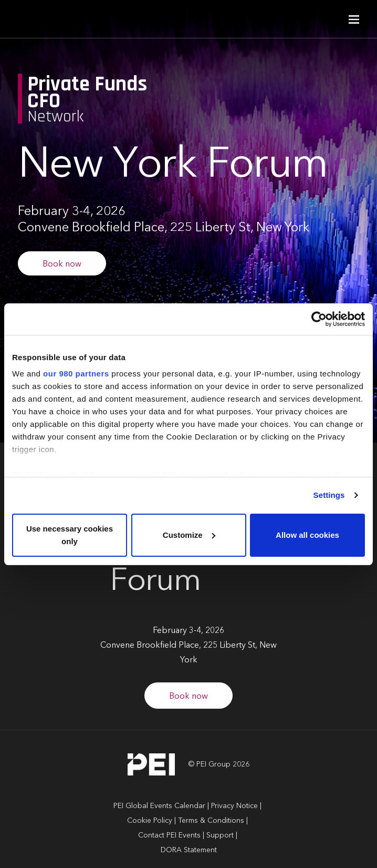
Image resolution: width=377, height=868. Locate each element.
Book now (62, 264)
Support (220, 835)
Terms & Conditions (211, 821)
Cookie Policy (150, 821)
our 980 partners (76, 374)
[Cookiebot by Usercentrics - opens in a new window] (319, 319)
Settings (329, 495)
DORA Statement (189, 850)
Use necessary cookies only (70, 535)
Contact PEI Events (169, 835)
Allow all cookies (307, 535)
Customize (189, 535)
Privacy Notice (234, 806)
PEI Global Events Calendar (159, 806)
